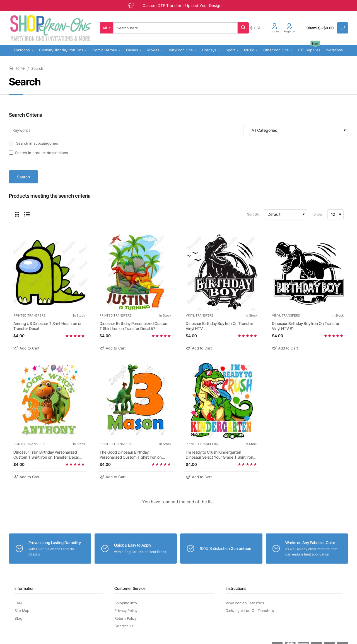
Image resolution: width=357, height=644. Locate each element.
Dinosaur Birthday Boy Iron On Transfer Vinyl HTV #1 (306, 326)
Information (25, 588)
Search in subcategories (33, 143)
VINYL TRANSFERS (200, 315)
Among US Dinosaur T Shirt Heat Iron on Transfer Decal (48, 326)
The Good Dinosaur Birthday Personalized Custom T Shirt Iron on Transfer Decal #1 (131, 455)
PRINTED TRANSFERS (29, 315)
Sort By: (253, 214)
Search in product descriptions (38, 153)
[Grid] (17, 214)
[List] (27, 214)
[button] (27, 348)
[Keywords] (126, 130)
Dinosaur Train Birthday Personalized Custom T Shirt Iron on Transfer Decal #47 (46, 455)
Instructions (236, 588)
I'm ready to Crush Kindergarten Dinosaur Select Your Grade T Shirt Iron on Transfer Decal (219, 455)
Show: (318, 214)
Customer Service (130, 588)
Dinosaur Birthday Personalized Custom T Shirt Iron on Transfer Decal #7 (134, 326)
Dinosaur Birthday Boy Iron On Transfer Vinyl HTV (219, 326)
